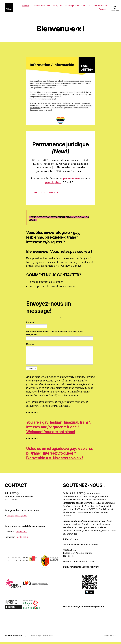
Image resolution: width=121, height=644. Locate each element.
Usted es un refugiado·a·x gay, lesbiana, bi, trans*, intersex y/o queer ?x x (60, 455)
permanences (72, 180)
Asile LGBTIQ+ (20, 637)
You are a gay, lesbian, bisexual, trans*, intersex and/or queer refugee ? (59, 429)
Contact (103, 10)
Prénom (30, 324)
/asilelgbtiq (22, 539)
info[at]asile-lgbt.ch (17, 517)
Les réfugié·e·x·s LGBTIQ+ (76, 6)
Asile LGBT (21, 533)
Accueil (25, 6)
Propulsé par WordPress (42, 637)
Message (30, 346)
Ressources (98, 6)
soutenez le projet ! (46, 194)
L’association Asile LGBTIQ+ (46, 6)
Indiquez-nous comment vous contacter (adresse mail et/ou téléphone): (54, 335)
